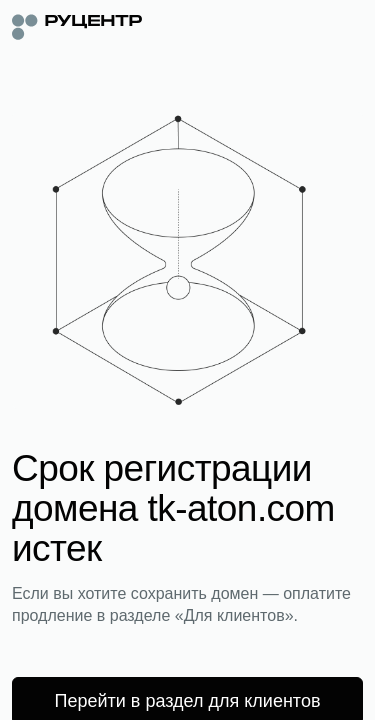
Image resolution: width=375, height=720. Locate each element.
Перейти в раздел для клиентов (188, 701)
